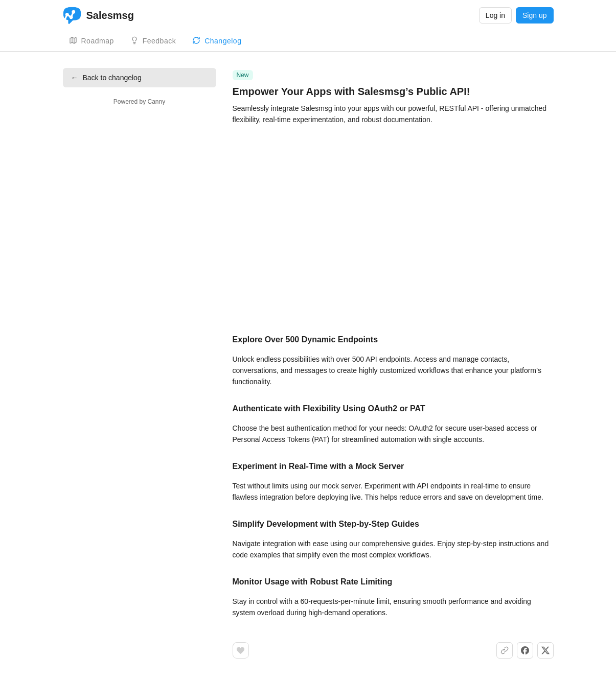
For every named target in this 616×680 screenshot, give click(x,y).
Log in (495, 15)
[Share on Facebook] (525, 650)
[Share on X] (545, 650)
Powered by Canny (139, 102)
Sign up (534, 15)
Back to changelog (106, 78)
